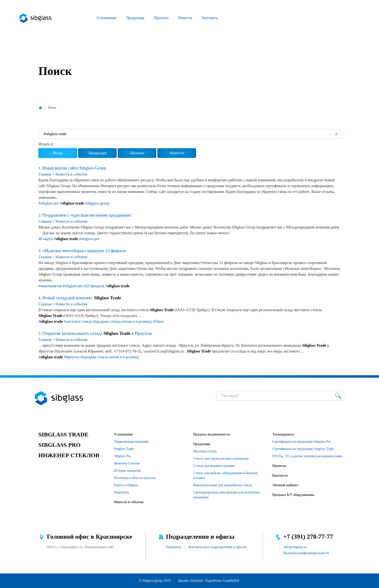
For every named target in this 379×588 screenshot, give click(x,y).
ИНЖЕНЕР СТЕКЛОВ (69, 455)
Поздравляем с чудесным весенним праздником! (87, 215)
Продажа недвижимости (212, 434)
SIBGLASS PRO (59, 445)
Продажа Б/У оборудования (293, 495)
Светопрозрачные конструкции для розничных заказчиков (227, 495)
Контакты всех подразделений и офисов (217, 547)
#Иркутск (72, 357)
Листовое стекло (205, 451)
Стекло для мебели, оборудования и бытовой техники (225, 475)
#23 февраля (94, 286)
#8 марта (46, 239)
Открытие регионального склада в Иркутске (97, 333)
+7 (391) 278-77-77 (308, 537)
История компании (128, 471)
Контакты (210, 18)
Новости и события (72, 174)
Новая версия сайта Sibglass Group (74, 168)
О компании (107, 18)
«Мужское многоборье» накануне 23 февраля (84, 251)
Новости (185, 18)
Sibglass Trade (124, 449)
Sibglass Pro (123, 456)
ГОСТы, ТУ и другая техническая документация (307, 456)
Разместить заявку (308, 18)
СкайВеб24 (231, 581)
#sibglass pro (49, 203)
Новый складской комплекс (82, 298)
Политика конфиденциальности (306, 553)
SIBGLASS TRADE (63, 434)
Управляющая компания (131, 442)
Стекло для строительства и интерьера (221, 459)
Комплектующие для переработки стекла (223, 485)
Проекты (161, 18)
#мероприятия (50, 286)
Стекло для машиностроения (214, 466)
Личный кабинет (285, 485)
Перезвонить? (297, 18)
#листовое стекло (78, 321)
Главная (45, 174)
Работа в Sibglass (126, 485)
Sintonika (197, 581)
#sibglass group (97, 203)
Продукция (135, 18)
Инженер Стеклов (127, 463)
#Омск (158, 321)
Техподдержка (283, 434)
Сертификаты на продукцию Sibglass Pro (302, 442)
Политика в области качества (135, 478)
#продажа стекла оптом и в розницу (123, 321)
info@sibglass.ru (295, 547)
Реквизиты (122, 492)
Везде (58, 153)
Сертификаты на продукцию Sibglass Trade (303, 449)
